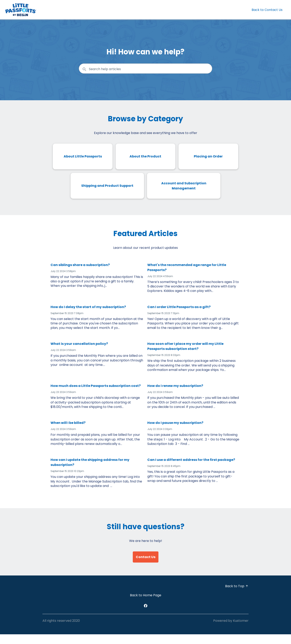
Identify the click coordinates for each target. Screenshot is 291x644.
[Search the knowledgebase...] (145, 69)
